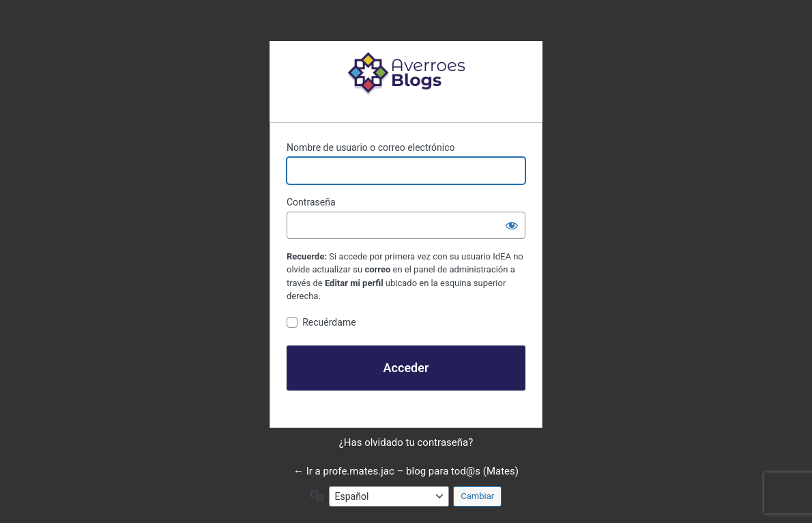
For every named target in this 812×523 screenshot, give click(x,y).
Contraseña (311, 202)
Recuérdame (329, 322)
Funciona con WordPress (406, 73)
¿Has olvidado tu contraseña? (406, 442)
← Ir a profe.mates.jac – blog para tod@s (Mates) (406, 471)
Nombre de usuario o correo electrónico (371, 147)
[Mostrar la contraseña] (512, 225)
